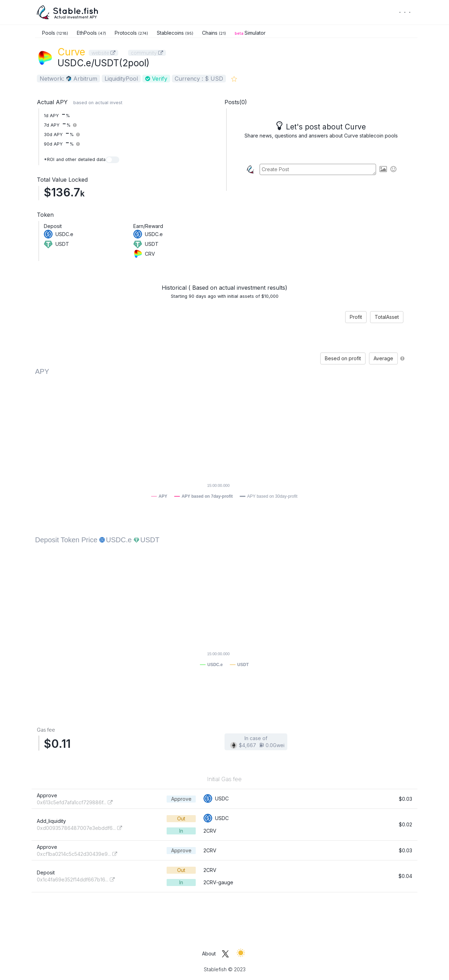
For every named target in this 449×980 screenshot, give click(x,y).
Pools (55, 33)
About (209, 954)
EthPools (91, 33)
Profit (356, 317)
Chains (214, 33)
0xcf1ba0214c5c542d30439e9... (77, 854)
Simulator (250, 33)
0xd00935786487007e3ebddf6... (79, 828)
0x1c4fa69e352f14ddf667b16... (76, 880)
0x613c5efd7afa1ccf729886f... (75, 802)
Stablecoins (175, 33)
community (147, 53)
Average (383, 358)
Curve (71, 52)
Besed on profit (343, 358)
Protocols (131, 33)
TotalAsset (387, 317)
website (103, 53)
